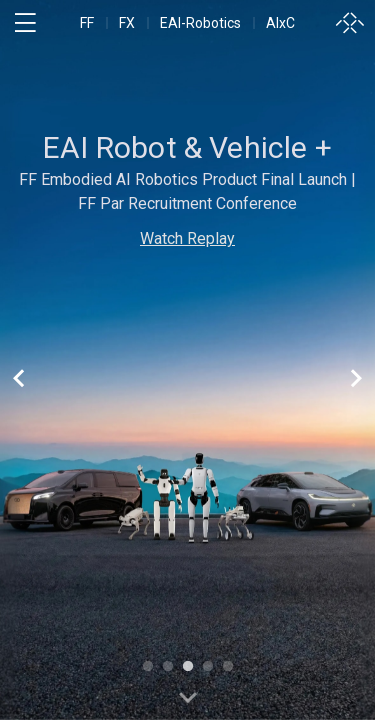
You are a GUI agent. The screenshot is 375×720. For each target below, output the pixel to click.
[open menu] (25, 23)
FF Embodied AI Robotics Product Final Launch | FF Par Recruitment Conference (187, 191)
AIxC (280, 23)
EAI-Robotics (200, 23)
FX (127, 23)
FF (87, 23)
